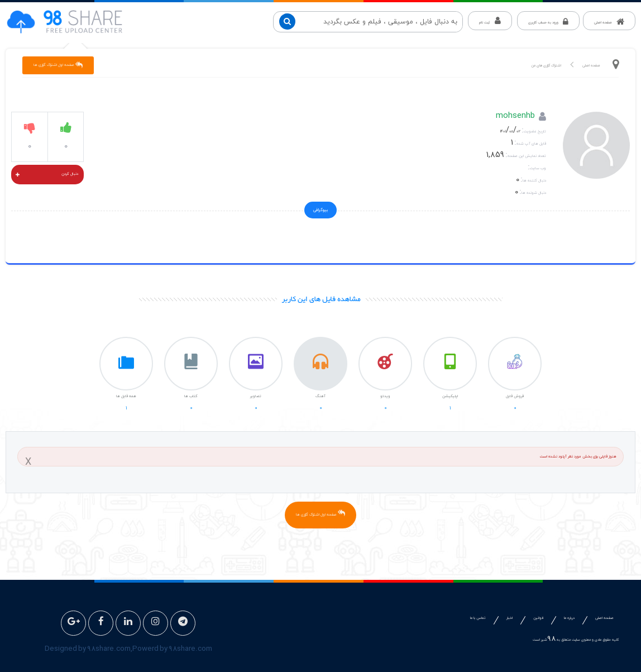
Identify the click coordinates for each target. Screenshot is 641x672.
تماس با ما (478, 618)
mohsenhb (515, 117)
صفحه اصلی (591, 66)
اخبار (510, 618)
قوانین (538, 618)
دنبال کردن (47, 175)
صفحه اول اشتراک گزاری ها (58, 65)
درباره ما (569, 618)
